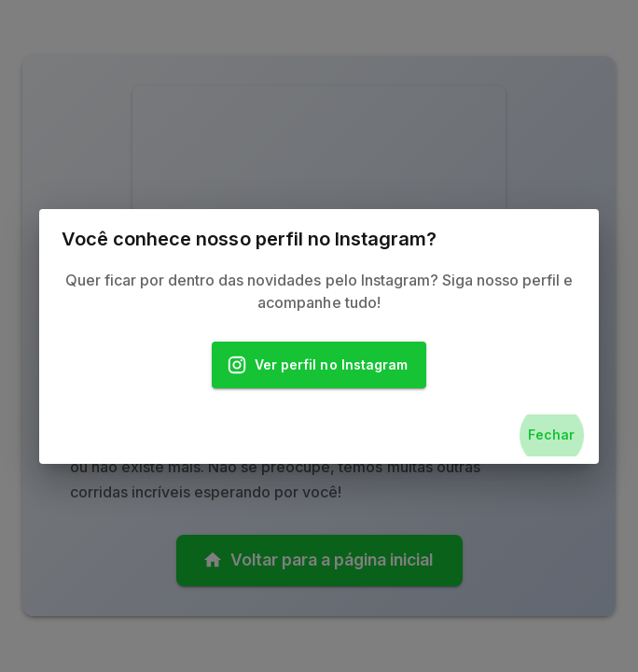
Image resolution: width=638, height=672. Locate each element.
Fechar (551, 435)
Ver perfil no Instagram (319, 365)
